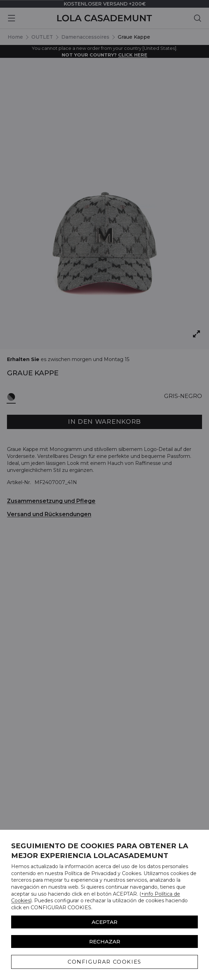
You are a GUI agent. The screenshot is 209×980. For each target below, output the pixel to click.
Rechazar (105, 941)
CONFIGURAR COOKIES (104, 962)
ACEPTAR (104, 922)
